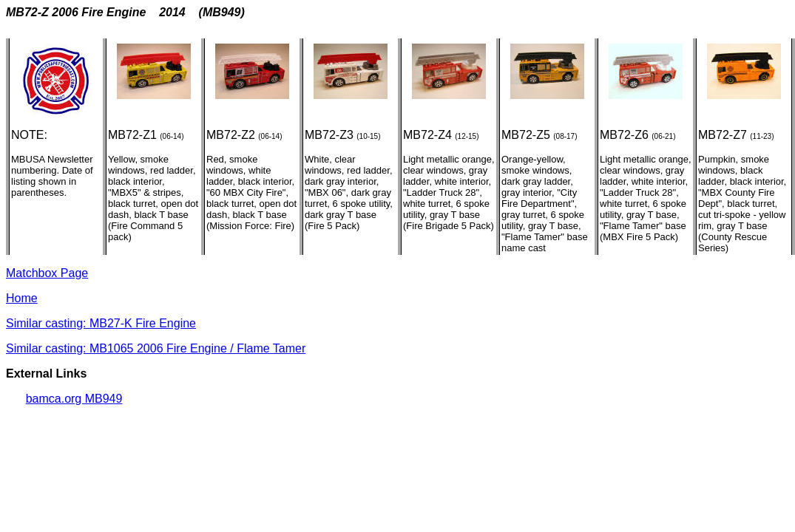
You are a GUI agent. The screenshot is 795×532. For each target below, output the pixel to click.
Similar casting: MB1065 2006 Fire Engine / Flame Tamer (156, 348)
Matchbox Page (47, 273)
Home (22, 298)
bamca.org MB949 (74, 399)
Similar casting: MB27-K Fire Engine (101, 323)
